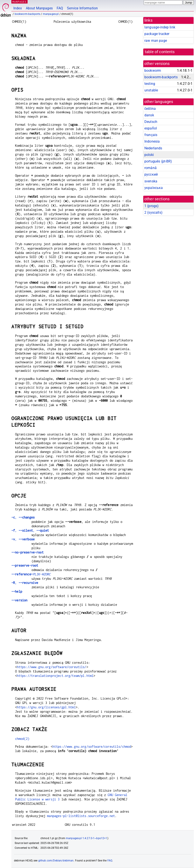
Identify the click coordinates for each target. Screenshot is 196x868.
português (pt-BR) (158, 161)
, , (30, 530)
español (151, 128)
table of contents (160, 52)
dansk (149, 115)
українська (154, 188)
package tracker (157, 34)
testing (150, 84)
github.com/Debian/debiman (56, 861)
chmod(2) (22, 739)
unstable (151, 90)
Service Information (82, 8)
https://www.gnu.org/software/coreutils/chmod (92, 747)
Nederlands (153, 148)
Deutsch (151, 122)
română (150, 168)
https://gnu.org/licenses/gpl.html (46, 707)
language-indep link (160, 27)
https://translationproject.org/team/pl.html (55, 676)
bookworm (153, 71)
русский (151, 174)
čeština (150, 109)
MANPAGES (19, 2)
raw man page (156, 41)
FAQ (60, 8)
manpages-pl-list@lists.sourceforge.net (81, 816)
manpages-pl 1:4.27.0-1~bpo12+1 (87, 838)
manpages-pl (51, 14)
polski (149, 155)
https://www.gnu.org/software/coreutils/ (52, 667)
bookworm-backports (28, 14)
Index (18, 8)
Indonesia (152, 141)
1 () (151, 206)
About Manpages (39, 8)
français (151, 135)
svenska (151, 181)
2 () (153, 212)
